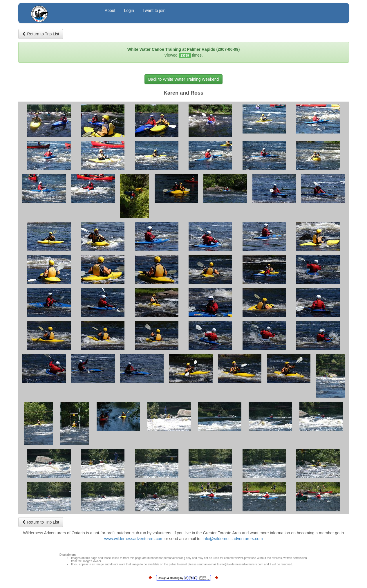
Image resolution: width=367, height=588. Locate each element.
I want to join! (155, 10)
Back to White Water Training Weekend (184, 79)
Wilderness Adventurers (62, 11)
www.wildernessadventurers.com (134, 539)
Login (129, 10)
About (110, 10)
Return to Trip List (41, 34)
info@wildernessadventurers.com (233, 539)
